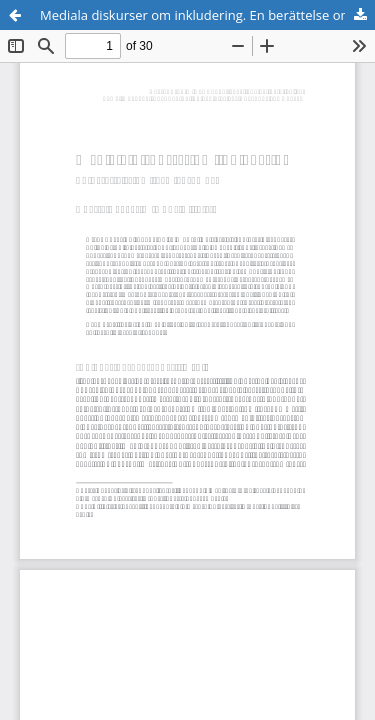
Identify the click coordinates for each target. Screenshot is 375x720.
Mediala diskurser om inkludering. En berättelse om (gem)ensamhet (207, 15)
